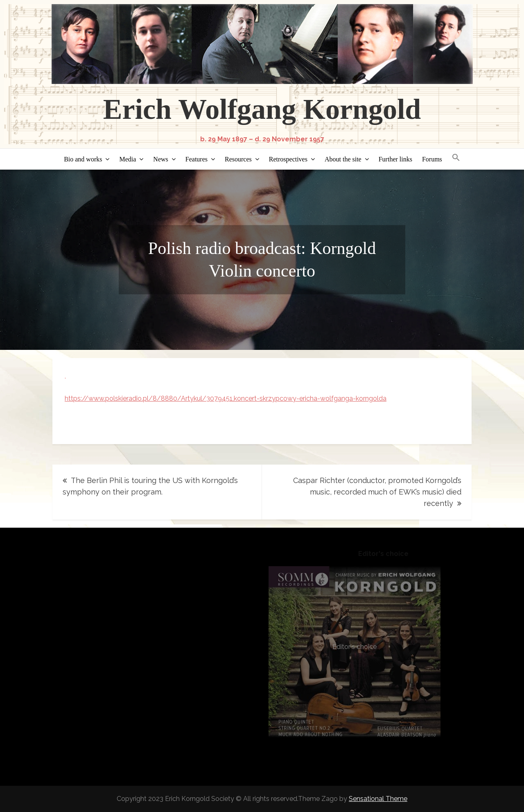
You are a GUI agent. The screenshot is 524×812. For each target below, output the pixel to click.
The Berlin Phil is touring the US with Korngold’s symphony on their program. (150, 486)
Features (196, 159)
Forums (432, 159)
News (160, 159)
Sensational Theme (378, 799)
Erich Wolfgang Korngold (262, 109)
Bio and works (83, 159)
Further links (395, 159)
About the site (343, 159)
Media (128, 159)
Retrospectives (288, 159)
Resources (238, 159)
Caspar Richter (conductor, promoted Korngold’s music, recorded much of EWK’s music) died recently (377, 492)
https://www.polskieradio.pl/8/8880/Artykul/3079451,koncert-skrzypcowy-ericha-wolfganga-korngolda (226, 398)
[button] (456, 158)
